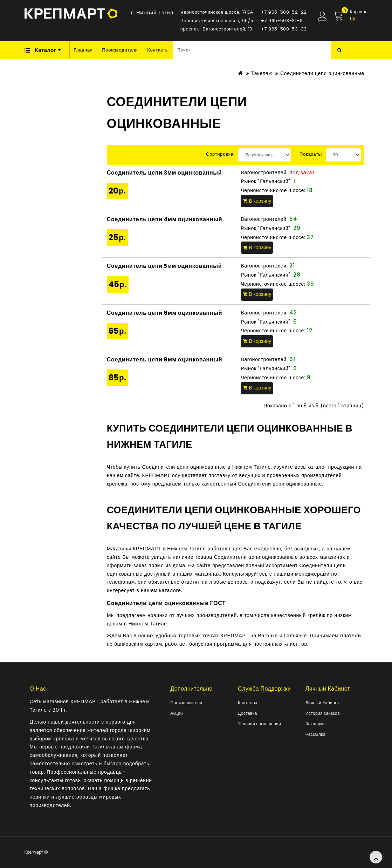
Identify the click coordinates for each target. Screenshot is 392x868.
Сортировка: (220, 154)
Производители (120, 50)
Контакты (158, 50)
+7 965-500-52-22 (284, 12)
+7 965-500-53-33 (284, 29)
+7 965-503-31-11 (282, 21)
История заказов (323, 713)
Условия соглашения (259, 724)
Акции (177, 713)
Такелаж (262, 73)
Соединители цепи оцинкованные (322, 73)
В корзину (257, 201)
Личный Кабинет (322, 703)
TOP (376, 857)
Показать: (311, 154)
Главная (83, 50)
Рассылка (315, 734)
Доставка (247, 713)
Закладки (315, 724)
